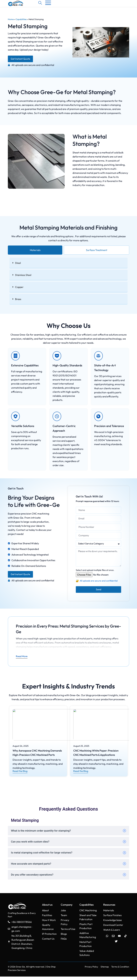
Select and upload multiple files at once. (95, 574)
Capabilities (21, 21)
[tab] (35, 252)
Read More (22, 660)
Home (11, 21)
